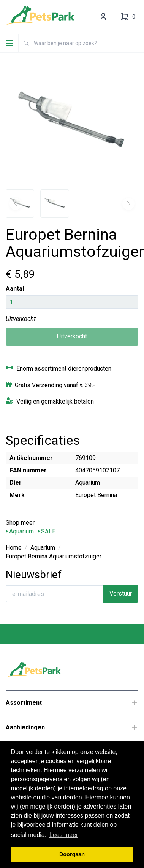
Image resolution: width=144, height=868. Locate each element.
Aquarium (20, 531)
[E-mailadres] (55, 594)
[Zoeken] (26, 43)
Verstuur (121, 594)
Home (14, 548)
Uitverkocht (72, 336)
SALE (47, 531)
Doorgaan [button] (72, 854)
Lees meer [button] (64, 835)
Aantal (15, 289)
